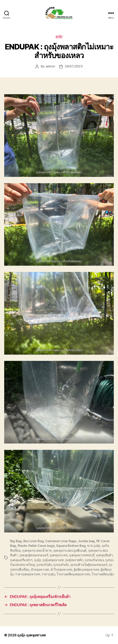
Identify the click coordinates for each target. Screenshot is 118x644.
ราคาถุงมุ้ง (48, 574)
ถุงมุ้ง (59, 36)
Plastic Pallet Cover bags (36, 546)
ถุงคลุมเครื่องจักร (21, 560)
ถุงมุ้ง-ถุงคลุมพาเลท (32, 635)
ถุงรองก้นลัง (44, 565)
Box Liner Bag (34, 541)
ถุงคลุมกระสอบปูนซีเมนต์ (70, 551)
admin (50, 66)
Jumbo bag (86, 541)
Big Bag (16, 541)
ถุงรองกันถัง (61, 565)
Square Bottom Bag (71, 546)
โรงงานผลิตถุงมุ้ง (103, 574)
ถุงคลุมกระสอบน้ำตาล (37, 551)
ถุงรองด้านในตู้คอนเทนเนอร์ (89, 565)
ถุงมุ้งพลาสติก (74, 560)
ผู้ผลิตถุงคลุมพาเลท (86, 570)
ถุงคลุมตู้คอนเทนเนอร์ (34, 555)
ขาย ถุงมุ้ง (94, 546)
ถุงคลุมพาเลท (58, 555)
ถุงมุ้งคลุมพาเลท (53, 560)
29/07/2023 (74, 66)
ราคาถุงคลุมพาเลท (27, 574)
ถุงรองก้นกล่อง (94, 560)
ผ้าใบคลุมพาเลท (61, 570)
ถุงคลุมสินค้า (104, 555)
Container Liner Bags (61, 541)
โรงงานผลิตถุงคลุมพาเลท (73, 574)
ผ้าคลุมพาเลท (40, 570)
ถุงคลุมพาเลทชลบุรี (82, 555)
